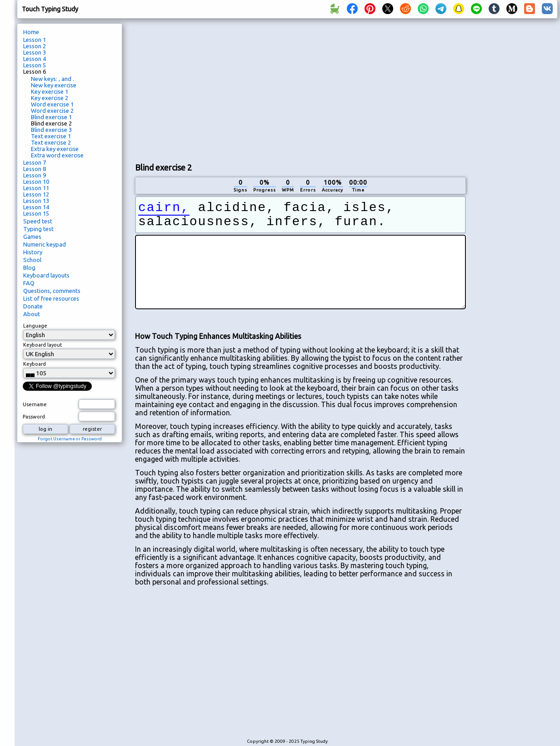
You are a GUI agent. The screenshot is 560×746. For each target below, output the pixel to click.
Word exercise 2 (52, 111)
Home (31, 32)
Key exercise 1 (50, 91)
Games (32, 237)
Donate (33, 306)
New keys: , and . (52, 79)
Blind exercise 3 (51, 130)
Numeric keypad (45, 244)
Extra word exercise (57, 155)
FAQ (29, 283)
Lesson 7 (35, 162)
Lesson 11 (36, 188)
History (33, 252)
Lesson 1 (35, 40)
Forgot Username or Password (70, 439)
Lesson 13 (36, 201)
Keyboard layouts (46, 275)
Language (35, 326)
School (32, 260)
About (32, 314)
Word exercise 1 (52, 104)
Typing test (38, 229)
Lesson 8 (35, 169)
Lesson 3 (35, 52)
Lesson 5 (35, 65)
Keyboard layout (43, 345)
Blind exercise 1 (51, 117)
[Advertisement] (257, 89)
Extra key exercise (55, 149)
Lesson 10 (36, 181)
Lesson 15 (36, 213)
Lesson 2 (35, 46)
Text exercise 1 (51, 136)
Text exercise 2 (51, 142)
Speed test (38, 221)
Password (34, 417)
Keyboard (35, 364)
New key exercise (54, 85)
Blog (29, 267)
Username (35, 404)
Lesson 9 (35, 175)
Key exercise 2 (50, 98)
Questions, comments (52, 291)
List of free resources (51, 298)
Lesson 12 (36, 194)
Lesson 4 (35, 59)
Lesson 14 (36, 207)
